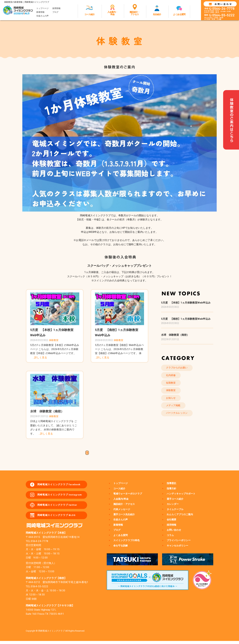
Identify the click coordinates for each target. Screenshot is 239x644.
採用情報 (56, 9)
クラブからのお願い (178, 368)
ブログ (55, 12)
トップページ (42, 9)
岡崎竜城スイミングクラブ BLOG (59, 518)
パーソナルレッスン (178, 417)
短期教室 (172, 384)
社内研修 (172, 376)
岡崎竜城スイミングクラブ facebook (62, 485)
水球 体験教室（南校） (47, 411)
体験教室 (54, 340)
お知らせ (172, 401)
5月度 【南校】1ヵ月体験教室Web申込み (186, 319)
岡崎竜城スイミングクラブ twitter (60, 507)
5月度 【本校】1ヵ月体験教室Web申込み (186, 303)
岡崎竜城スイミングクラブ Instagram (62, 496)
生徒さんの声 (42, 16)
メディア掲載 (174, 409)
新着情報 (40, 12)
